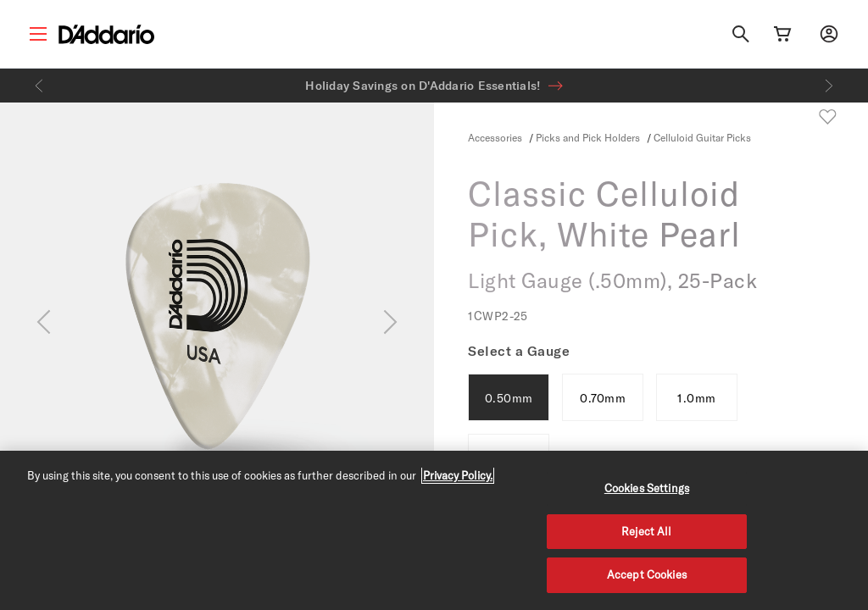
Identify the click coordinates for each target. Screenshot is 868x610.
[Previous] (39, 86)
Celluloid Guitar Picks (702, 137)
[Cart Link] (782, 34)
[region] (434, 530)
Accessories (495, 137)
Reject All (646, 531)
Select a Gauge (519, 351)
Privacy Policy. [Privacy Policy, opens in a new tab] (458, 475)
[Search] (741, 34)
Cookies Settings (647, 488)
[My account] (829, 34)
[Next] (829, 86)
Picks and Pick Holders (589, 137)
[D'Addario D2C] (106, 34)
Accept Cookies (647, 574)
